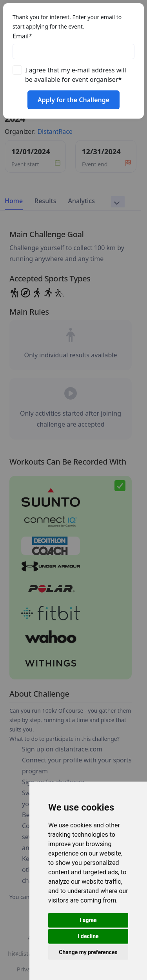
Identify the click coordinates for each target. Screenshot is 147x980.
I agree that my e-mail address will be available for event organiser (76, 75)
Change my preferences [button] (88, 952)
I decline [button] (88, 936)
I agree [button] (88, 920)
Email (22, 36)
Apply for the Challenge (73, 100)
